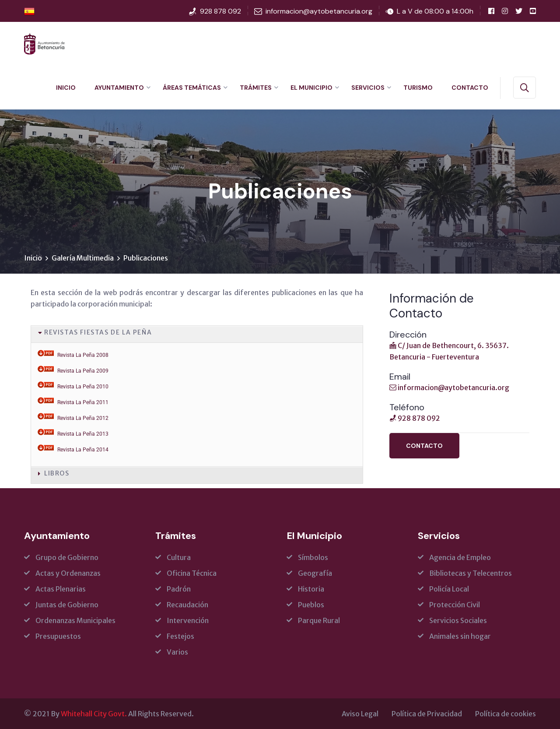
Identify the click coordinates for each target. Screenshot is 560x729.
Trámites (256, 88)
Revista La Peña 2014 (83, 450)
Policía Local (449, 589)
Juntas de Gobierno (67, 605)
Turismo (418, 88)
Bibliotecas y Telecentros (471, 573)
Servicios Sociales (458, 620)
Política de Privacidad (427, 714)
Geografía (315, 573)
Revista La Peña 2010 (83, 387)
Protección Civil (455, 605)
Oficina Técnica (192, 573)
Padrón (179, 589)
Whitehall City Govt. (94, 714)
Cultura (179, 557)
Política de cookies (506, 714)
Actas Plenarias (61, 589)
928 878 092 (220, 11)
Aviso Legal (360, 714)
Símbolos (313, 557)
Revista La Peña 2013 (83, 434)
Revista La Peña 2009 (83, 371)
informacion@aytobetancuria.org (319, 11)
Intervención (188, 620)
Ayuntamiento (119, 88)
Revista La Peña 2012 (83, 418)
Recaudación (187, 605)
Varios (177, 652)
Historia (311, 589)
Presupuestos (58, 636)
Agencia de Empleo (460, 557)
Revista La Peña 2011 (83, 402)
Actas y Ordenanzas (68, 573)
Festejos (180, 636)
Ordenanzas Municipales (75, 620)
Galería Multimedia (83, 258)
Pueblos (311, 605)
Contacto (470, 88)
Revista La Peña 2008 (83, 355)
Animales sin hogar (460, 636)
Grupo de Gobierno (67, 557)
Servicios (368, 88)
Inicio (66, 88)
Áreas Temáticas (192, 88)
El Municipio (311, 88)
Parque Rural (319, 620)
